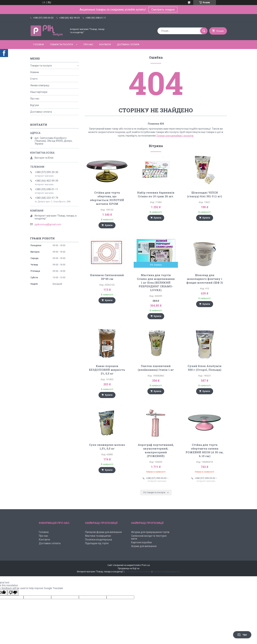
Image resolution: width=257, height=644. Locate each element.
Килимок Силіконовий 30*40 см (107, 277)
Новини (35, 72)
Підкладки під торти (97, 543)
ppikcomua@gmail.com (48, 224)
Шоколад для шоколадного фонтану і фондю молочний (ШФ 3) (205, 279)
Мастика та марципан (98, 536)
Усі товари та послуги (154, 492)
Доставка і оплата (128, 44)
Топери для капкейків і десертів (175, 136)
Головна (39, 44)
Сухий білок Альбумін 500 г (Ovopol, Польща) (205, 368)
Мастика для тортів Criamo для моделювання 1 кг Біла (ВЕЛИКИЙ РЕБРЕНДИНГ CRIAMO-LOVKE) (156, 283)
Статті (34, 79)
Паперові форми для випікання (103, 532)
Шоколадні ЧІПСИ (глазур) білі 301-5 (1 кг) (205, 194)
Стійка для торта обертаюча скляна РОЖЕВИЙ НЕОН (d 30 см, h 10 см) (205, 450)
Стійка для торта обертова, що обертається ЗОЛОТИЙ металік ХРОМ (107, 198)
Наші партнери (39, 92)
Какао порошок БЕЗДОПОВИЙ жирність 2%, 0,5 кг (107, 370)
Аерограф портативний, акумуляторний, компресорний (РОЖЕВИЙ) (156, 450)
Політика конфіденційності (166, 572)
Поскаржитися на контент (138, 572)
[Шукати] (204, 31)
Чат (242, 635)
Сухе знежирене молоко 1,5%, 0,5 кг (107, 447)
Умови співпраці (40, 85)
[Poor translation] (13, 593)
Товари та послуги (61, 44)
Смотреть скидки (163, 10)
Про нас (88, 44)
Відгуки (35, 105)
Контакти (105, 44)
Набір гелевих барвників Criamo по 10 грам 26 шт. (156, 194)
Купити (109, 225)
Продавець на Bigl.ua (129, 568)
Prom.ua (146, 565)
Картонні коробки (141, 542)
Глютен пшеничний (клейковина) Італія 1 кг (156, 368)
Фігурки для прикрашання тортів (150, 532)
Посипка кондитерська (99, 540)
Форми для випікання (144, 546)
